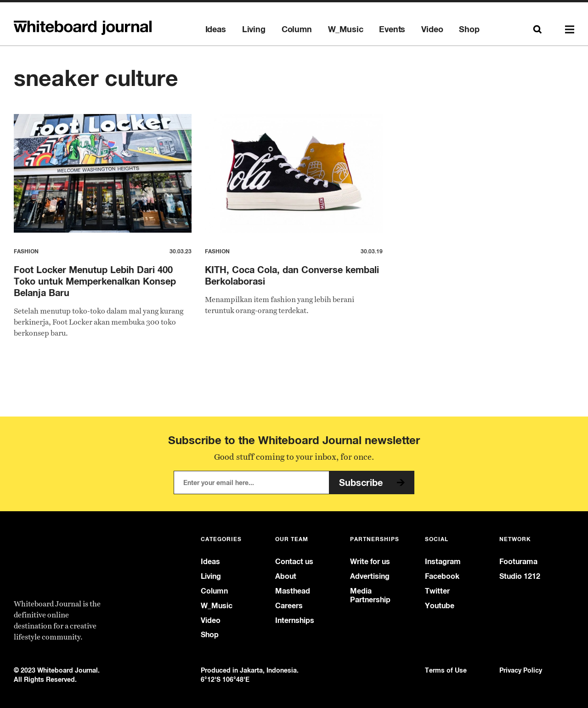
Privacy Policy (521, 670)
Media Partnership (370, 595)
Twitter (437, 591)
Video (432, 29)
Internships (295, 620)
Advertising (370, 576)
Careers (289, 606)
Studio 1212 (520, 576)
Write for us (370, 562)
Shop (469, 29)
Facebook (442, 576)
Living (254, 29)
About (286, 576)
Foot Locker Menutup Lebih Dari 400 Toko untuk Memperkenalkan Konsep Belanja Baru (95, 281)
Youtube (440, 606)
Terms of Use (446, 670)
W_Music (346, 29)
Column (297, 29)
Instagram (443, 562)
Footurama (518, 562)
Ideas (216, 29)
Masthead (293, 591)
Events (392, 29)
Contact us (294, 562)
